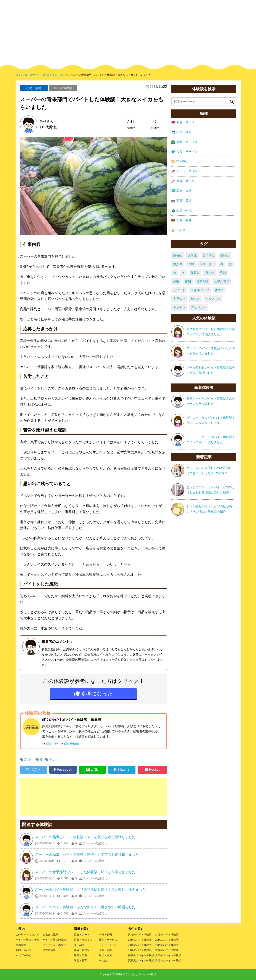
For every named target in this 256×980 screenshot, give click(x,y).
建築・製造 (181, 201)
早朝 (223, 273)
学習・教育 (181, 220)
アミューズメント (186, 171)
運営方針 (52, 744)
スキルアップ (200, 290)
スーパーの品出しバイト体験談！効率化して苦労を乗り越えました (87, 854)
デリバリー (198, 307)
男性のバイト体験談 (140, 935)
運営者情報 (71, 744)
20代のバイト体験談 (167, 940)
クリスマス (213, 299)
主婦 (191, 264)
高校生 (29, 760)
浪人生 (178, 264)
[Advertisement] (93, 797)
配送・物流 (181, 211)
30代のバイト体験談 (140, 945)
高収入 (195, 273)
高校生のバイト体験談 (141, 955)
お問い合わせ (23, 950)
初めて (54, 760)
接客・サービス (184, 152)
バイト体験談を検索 (27, 940)
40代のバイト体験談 (167, 945)
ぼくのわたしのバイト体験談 (139, 974)
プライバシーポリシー (56, 945)
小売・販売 (34, 88)
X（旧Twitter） (24, 955)
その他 (178, 230)
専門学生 (209, 255)
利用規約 (21, 945)
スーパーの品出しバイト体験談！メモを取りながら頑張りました (85, 837)
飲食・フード (183, 122)
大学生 (192, 255)
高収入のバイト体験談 (141, 961)
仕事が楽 (203, 281)
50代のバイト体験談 (140, 950)
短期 (188, 281)
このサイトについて (27, 935)
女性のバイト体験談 (167, 935)
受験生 (225, 255)
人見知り (179, 299)
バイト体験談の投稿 (54, 940)
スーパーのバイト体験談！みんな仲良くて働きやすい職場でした (85, 907)
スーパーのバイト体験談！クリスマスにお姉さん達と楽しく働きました (90, 889)
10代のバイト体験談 (140, 940)
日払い (210, 273)
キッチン (179, 307)
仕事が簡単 (222, 281)
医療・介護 (181, 191)
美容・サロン (183, 181)
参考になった (97, 694)
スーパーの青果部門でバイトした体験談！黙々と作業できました (85, 872)
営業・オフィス (184, 142)
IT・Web (180, 161)
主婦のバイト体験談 (167, 950)
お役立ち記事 (50, 935)
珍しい (195, 299)
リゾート (179, 290)
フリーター (207, 264)
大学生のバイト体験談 (168, 955)
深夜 (176, 281)
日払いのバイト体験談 (168, 961)
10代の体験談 (63, 88)
